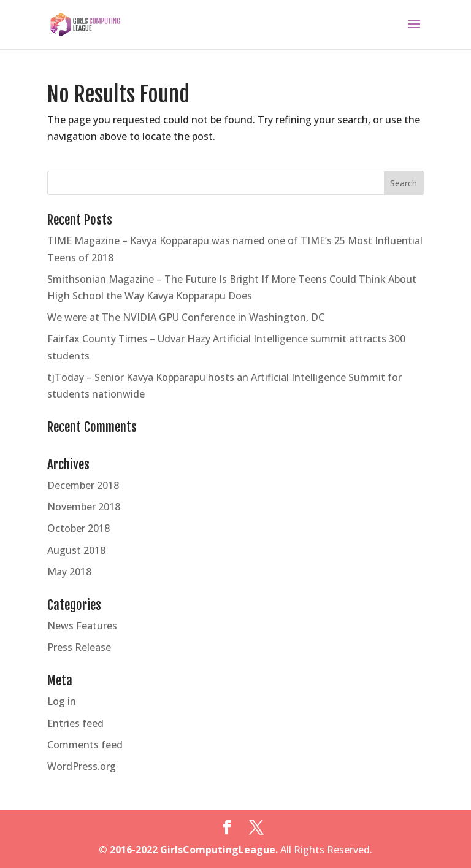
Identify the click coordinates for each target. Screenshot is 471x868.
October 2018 (78, 528)
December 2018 (83, 485)
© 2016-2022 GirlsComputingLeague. (188, 850)
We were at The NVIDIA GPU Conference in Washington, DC (186, 317)
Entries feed (75, 723)
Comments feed (85, 745)
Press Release (79, 647)
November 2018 (84, 507)
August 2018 (76, 550)
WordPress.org (82, 766)
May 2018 (69, 572)
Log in (62, 701)
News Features (82, 626)
